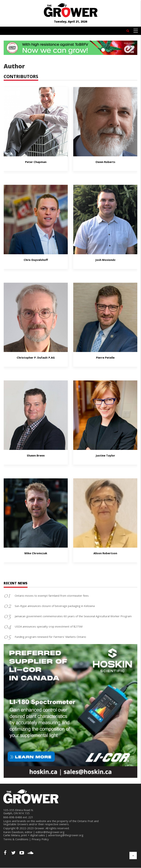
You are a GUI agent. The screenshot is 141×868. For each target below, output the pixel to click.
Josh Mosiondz (105, 260)
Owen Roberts (105, 162)
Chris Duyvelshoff (36, 260)
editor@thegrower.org (50, 832)
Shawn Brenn (36, 455)
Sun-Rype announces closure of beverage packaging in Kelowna (55, 606)
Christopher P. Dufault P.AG (36, 357)
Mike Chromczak (36, 553)
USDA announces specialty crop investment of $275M (49, 626)
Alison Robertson (105, 553)
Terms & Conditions (16, 839)
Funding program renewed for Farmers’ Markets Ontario (50, 637)
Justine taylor (105, 455)
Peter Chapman (36, 162)
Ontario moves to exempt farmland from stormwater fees (52, 596)
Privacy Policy (40, 839)
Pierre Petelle (105, 357)
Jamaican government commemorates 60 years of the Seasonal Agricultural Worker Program (73, 616)
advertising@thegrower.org (66, 835)
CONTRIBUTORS (21, 76)
